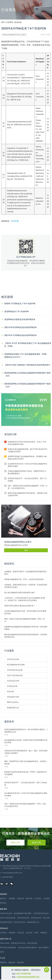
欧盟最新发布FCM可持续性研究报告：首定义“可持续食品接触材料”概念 (27, 443)
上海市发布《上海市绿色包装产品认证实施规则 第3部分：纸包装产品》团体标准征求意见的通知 (25, 599)
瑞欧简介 (3, 898)
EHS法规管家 (32, 943)
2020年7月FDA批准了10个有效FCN (20, 304)
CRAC (36, 933)
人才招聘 (46, 898)
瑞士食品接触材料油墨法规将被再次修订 (20, 593)
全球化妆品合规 (13, 681)
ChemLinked (5, 943)
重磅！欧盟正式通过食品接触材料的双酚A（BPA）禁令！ (24, 620)
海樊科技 (3, 962)
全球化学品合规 (13, 659)
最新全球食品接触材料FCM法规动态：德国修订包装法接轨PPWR (28, 494)
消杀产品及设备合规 (15, 675)
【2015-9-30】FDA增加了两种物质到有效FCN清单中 (27, 365)
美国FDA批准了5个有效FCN (16, 312)
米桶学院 (44, 933)
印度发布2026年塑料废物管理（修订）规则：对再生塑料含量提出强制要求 (26, 752)
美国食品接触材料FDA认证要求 (14, 35)
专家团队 (12, 898)
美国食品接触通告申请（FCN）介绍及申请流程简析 (24, 579)
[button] (47, 424)
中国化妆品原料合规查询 (27, 948)
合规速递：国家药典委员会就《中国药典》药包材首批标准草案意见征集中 (26, 586)
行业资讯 (10, 22)
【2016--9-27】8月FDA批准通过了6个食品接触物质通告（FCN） (28, 345)
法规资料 (12, 933)
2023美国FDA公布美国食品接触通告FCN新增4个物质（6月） (27, 374)
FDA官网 (15, 221)
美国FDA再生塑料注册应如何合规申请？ (20, 606)
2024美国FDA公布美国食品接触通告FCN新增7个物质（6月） (27, 385)
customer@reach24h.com (28, 977)
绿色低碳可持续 (13, 697)
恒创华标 (20, 962)
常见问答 (20, 933)
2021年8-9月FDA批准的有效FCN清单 (20, 327)
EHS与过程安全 (13, 702)
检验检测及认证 (13, 708)
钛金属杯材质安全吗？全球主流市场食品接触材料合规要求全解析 (27, 465)
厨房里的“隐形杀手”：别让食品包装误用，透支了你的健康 (27, 480)
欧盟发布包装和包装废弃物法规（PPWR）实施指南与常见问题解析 (26, 773)
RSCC (2, 952)
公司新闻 (38, 898)
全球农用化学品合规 (15, 670)
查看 (26, 550)
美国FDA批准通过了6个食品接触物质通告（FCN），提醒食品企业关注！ (27, 356)
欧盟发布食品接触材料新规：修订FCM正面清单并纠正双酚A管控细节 (28, 450)
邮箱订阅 (15, 843)
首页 (3, 22)
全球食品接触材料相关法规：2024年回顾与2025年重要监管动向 (25, 612)
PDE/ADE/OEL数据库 (8, 948)
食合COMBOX (44, 948)
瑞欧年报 (29, 898)
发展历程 (20, 898)
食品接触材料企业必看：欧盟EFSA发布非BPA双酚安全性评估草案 (26, 741)
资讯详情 (18, 22)
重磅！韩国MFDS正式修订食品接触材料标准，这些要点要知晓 (25, 763)
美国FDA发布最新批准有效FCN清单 (20, 319)
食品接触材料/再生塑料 (16, 665)
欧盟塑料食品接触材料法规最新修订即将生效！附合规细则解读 (26, 628)
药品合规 (10, 691)
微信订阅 (37, 843)
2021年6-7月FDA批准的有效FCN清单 (20, 335)
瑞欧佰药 (12, 962)
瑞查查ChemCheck (18, 943)
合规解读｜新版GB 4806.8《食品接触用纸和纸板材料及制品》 (25, 573)
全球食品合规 (12, 686)
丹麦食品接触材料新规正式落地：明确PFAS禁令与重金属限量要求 (27, 472)
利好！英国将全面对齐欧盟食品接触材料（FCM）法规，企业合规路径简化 (28, 487)
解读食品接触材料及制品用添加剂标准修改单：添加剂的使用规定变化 (26, 636)
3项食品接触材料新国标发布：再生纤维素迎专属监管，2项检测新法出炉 (26, 731)
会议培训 (29, 933)
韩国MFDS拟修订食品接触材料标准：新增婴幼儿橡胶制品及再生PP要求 (27, 458)
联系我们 (3, 903)
